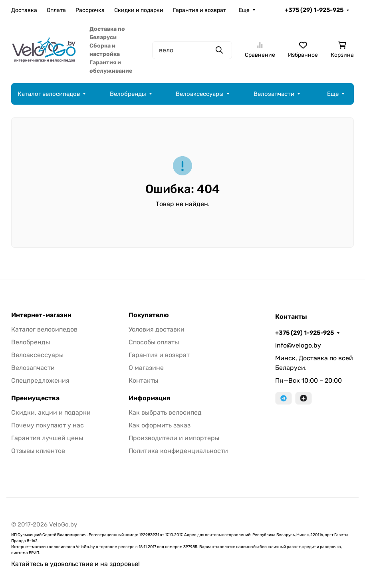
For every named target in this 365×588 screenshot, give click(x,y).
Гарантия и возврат (199, 10)
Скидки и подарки (139, 10)
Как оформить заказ (160, 425)
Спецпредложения (40, 380)
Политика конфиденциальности (178, 451)
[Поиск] (192, 50)
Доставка (24, 10)
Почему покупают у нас (48, 425)
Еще (244, 10)
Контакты (143, 380)
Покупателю (149, 315)
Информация (149, 398)
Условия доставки (157, 329)
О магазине (146, 368)
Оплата (56, 10)
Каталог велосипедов (49, 94)
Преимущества (35, 398)
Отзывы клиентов (38, 451)
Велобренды (128, 94)
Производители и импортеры (174, 438)
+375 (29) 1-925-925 (314, 10)
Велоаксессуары (200, 94)
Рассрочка (90, 10)
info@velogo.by (298, 345)
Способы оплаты (154, 342)
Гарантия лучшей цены (47, 438)
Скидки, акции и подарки (51, 412)
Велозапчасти (274, 94)
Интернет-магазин (41, 315)
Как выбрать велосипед (165, 412)
